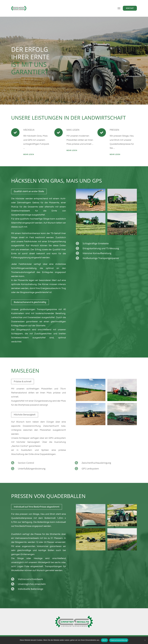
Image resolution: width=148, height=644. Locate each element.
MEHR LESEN (29, 154)
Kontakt (130, 8)
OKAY (104, 640)
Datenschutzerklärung (119, 640)
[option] (74, 61)
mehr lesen (72, 150)
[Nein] (145, 640)
